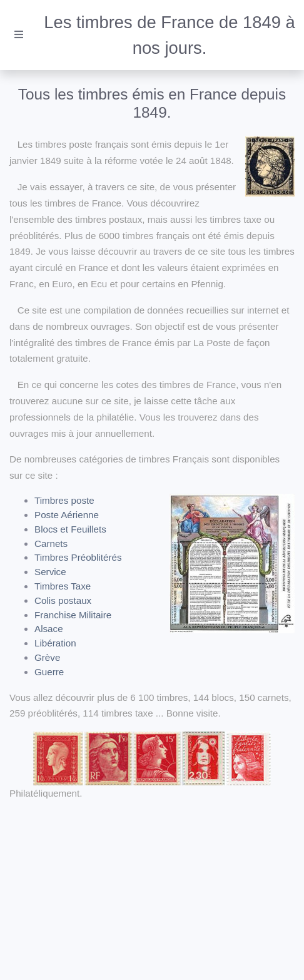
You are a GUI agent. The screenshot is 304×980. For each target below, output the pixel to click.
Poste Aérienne (67, 515)
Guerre (49, 672)
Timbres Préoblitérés (78, 557)
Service (50, 572)
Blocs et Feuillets (70, 529)
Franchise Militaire (73, 615)
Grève (47, 657)
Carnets (51, 544)
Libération (55, 643)
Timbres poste (64, 500)
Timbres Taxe (63, 586)
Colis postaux (63, 600)
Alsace (49, 629)
